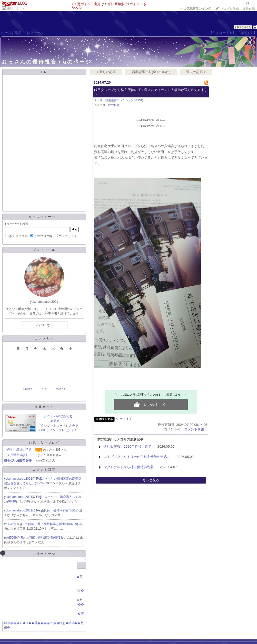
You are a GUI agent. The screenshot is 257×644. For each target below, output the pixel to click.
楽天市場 (249, 9)
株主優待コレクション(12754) (124, 100)
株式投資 (114, 105)
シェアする (124, 419)
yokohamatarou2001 (18, 479)
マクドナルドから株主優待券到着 (129, 467)
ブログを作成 (230, 9)
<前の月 (28, 389)
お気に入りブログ (44, 443)
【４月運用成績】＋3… (20, 455)
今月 (44, 389)
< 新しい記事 (106, 72)
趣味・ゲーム (16, 8)
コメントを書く (196, 429)
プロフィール (33, 33)
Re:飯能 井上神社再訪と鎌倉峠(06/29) (51, 524)
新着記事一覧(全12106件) (151, 72)
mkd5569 (10, 538)
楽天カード (44, 407)
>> (195, 9)
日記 (17, 33)
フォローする (44, 325)
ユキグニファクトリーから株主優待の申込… (137, 457)
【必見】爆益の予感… (19, 450)
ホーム (6, 33)
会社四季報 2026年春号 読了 (127, 446)
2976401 (243, 27)
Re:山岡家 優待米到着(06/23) (58, 510)
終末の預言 (12, 524)
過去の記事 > (196, 72)
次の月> (60, 389)
